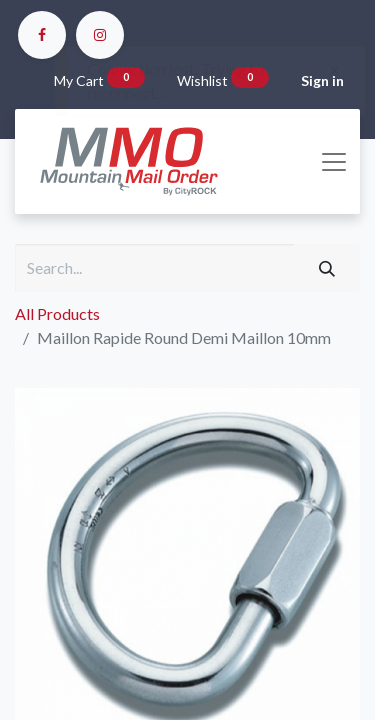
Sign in (322, 80)
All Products (57, 313)
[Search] (327, 268)
